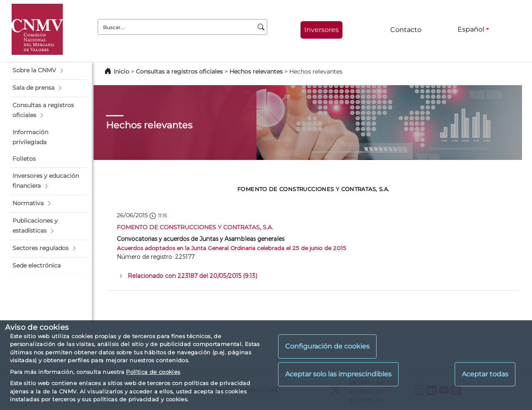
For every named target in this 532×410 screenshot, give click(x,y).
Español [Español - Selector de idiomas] (471, 29)
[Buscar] (261, 27)
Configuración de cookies (327, 346)
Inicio (121, 71)
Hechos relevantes (256, 71)
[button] (48, 71)
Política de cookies (153, 372)
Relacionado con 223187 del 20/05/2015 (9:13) (192, 276)
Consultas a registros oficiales (179, 71)
